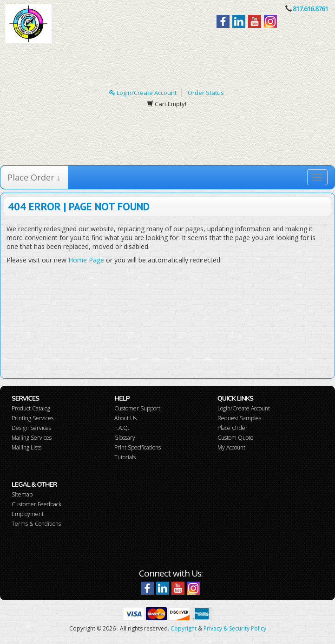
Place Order (233, 428)
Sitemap (22, 494)
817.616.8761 (310, 9)
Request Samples (239, 418)
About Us (125, 418)
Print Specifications (138, 447)
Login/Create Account (143, 93)
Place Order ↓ (34, 177)
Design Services (31, 428)
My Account (231, 447)
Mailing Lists (26, 447)
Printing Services (33, 418)
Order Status (206, 93)
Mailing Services (32, 438)
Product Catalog (31, 408)
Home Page (86, 260)
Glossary (125, 438)
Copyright (184, 628)
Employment (28, 514)
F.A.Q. (122, 428)
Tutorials (125, 457)
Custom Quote (236, 438)
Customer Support (137, 408)
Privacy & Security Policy (235, 628)
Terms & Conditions (36, 524)
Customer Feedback (36, 504)
